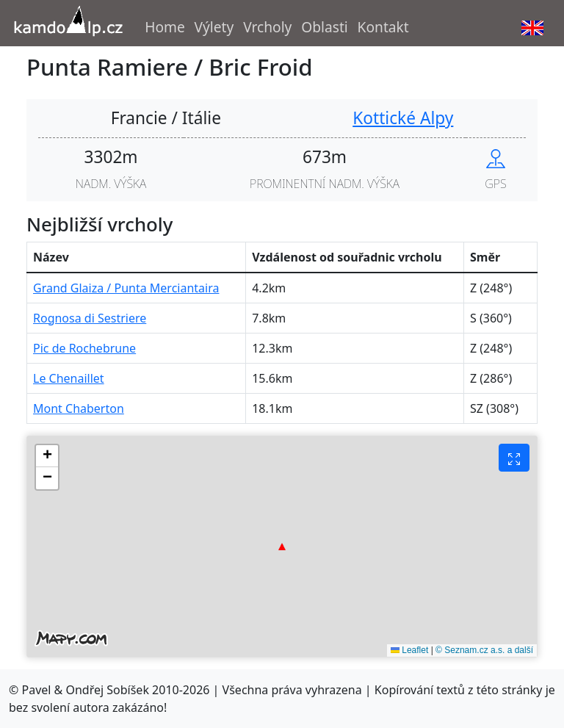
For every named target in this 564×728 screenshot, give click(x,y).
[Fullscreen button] (514, 458)
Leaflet (409, 650)
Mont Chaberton (79, 408)
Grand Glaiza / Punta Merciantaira (126, 288)
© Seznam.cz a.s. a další (484, 650)
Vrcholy (267, 27)
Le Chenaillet (69, 378)
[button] (282, 547)
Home (165, 27)
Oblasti (325, 27)
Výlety (214, 27)
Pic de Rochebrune (84, 348)
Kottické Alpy (403, 118)
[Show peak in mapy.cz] (496, 157)
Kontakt (383, 27)
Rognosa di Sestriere (90, 318)
